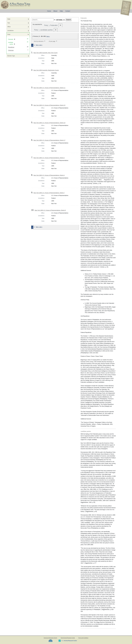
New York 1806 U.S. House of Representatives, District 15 (49, 105)
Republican (11, 47)
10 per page (52, 41)
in (55, 20)
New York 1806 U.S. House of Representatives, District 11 (49, 88)
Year (9, 23)
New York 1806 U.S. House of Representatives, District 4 (49, 175)
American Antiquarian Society (50, 638)
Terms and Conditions (83, 638)
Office (9, 27)
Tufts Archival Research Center (68, 638)
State (9, 19)
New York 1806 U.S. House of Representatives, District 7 (49, 193)
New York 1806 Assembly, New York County (46, 53)
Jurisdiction (11, 31)
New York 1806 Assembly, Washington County (46, 70)
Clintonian (11, 50)
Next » (48, 36)
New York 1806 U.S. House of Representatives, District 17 (49, 140)
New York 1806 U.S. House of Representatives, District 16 (49, 123)
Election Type (11, 56)
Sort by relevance (39, 41)
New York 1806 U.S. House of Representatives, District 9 (50, 210)
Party (9, 34)
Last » (41, 45)
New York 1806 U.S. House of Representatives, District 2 (49, 158)
